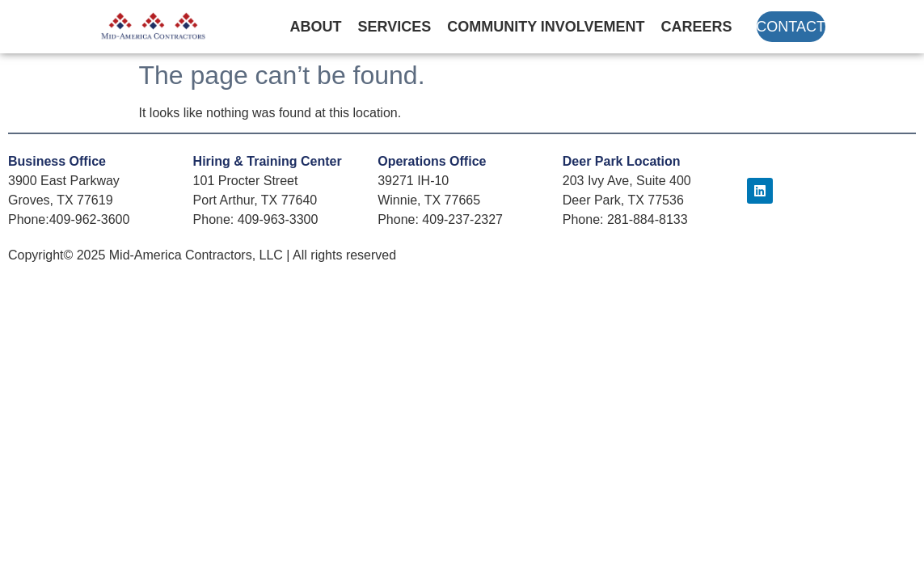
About (316, 27)
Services (395, 27)
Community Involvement (546, 27)
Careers (697, 27)
